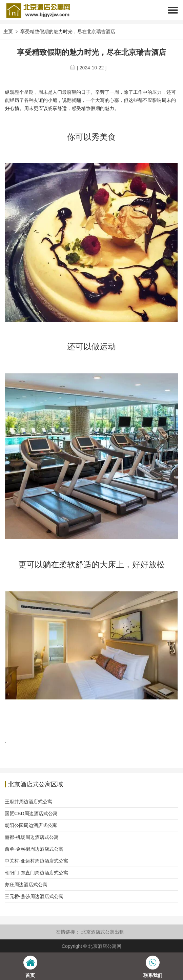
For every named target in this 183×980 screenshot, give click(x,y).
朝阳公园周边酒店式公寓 (31, 825)
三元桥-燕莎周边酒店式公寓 (34, 896)
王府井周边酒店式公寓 (28, 802)
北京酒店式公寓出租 (103, 932)
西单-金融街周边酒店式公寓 (34, 849)
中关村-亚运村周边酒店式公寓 (36, 861)
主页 (8, 31)
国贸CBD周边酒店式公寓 (31, 813)
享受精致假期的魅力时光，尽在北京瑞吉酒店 (68, 31)
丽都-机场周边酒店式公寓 (32, 837)
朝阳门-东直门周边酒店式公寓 (36, 873)
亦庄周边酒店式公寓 (26, 885)
